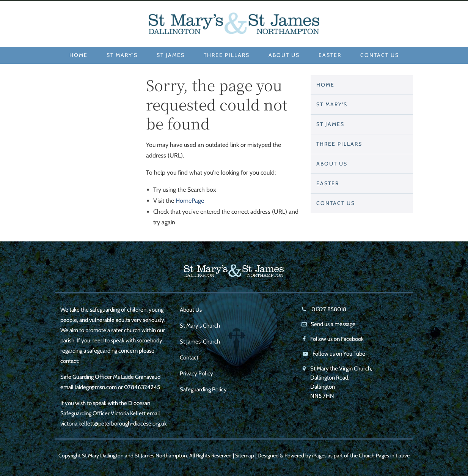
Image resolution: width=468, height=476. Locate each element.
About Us (284, 55)
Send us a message (333, 324)
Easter (330, 55)
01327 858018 (328, 309)
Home (79, 55)
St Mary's (122, 55)
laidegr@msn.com (96, 387)
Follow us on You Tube (339, 354)
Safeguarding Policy (203, 389)
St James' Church (200, 342)
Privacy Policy (196, 374)
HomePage (190, 201)
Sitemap (245, 456)
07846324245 (142, 387)
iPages (319, 456)
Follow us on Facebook (337, 339)
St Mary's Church (200, 326)
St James (171, 55)
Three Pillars (227, 55)
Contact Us (380, 55)
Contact (189, 358)
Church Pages (374, 456)
